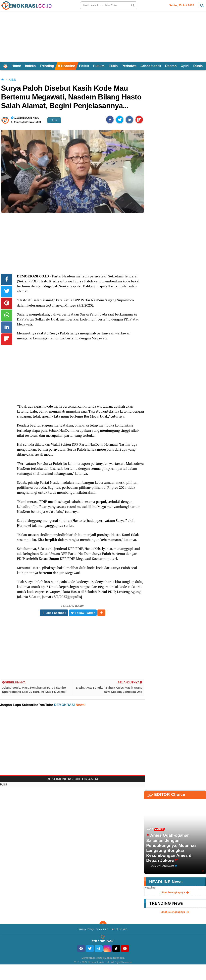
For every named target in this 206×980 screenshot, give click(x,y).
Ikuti (54, 120)
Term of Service (118, 929)
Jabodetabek (151, 66)
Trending (47, 66)
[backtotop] (103, 924)
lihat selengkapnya (175, 893)
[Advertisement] (103, 36)
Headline (67, 66)
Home (16, 66)
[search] (109, 5)
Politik (84, 66)
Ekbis (113, 66)
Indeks (30, 66)
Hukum (99, 66)
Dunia (198, 66)
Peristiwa (129, 66)
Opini (185, 66)
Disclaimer (102, 929)
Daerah (171, 66)
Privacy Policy (86, 929)
